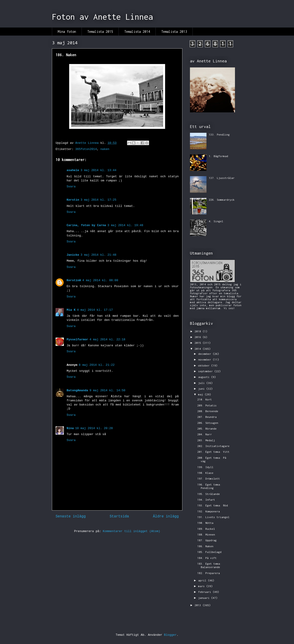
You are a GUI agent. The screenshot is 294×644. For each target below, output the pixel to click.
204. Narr (205, 434)
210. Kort (205, 399)
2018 (199, 331)
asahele (73, 170)
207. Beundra (207, 417)
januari (205, 598)
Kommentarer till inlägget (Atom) (132, 531)
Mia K (71, 310)
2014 (199, 349)
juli (202, 383)
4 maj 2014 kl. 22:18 (107, 340)
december (205, 354)
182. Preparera (209, 573)
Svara (71, 187)
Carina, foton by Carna (86, 225)
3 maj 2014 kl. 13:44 (99, 170)
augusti (205, 377)
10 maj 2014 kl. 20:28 (94, 428)
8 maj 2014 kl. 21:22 (97, 365)
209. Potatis (207, 405)
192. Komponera (209, 511)
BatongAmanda (77, 390)
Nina (70, 428)
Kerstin (73, 200)
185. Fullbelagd (209, 552)
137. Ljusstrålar (222, 178)
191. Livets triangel (213, 517)
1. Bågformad (218, 156)
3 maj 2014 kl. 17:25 (99, 200)
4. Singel (216, 221)
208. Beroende (208, 411)
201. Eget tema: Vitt (213, 452)
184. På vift (207, 558)
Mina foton (67, 32)
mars (202, 586)
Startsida (119, 516)
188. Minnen (206, 534)
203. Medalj (206, 440)
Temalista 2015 (100, 32)
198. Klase (205, 473)
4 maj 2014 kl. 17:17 (95, 310)
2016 (199, 337)
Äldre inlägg (166, 516)
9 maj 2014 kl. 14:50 (107, 390)
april (203, 580)
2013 (199, 605)
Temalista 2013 (174, 32)
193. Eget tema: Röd (213, 505)
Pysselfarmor (77, 340)
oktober (205, 365)
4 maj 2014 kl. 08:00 (100, 280)
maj (201, 394)
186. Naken (205, 546)
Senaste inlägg (71, 516)
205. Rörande (207, 429)
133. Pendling (219, 135)
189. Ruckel (206, 529)
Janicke (73, 255)
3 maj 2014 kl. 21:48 (99, 255)
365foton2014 (86, 149)
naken (105, 149)
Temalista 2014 (137, 32)
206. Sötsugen (208, 423)
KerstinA (74, 280)
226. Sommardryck (222, 200)
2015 (199, 343)
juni (202, 389)
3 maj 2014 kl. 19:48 (125, 225)
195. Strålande (209, 494)
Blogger (170, 635)
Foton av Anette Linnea (102, 17)
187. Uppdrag (207, 540)
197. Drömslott (209, 479)
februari (205, 592)
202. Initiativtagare (213, 446)
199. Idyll (205, 467)
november (205, 359)
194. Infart (206, 500)
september (206, 371)
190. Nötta (205, 523)
